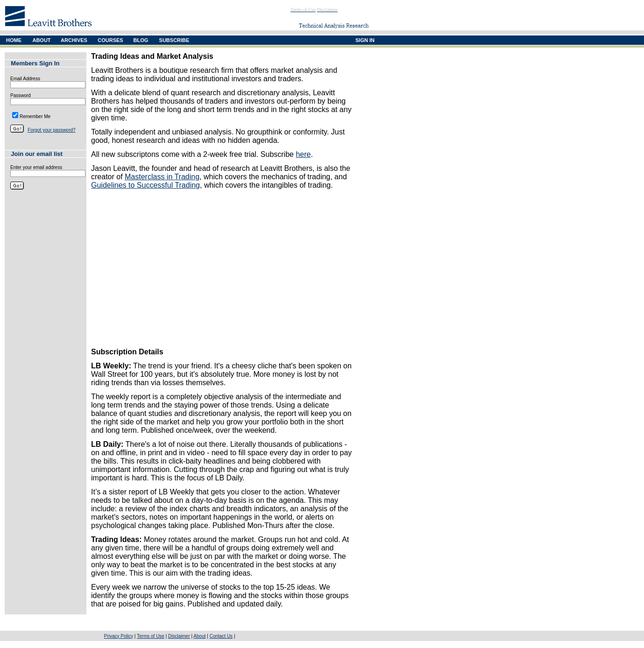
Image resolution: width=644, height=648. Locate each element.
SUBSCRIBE (174, 40)
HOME (14, 40)
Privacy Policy (119, 636)
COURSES (110, 40)
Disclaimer (179, 636)
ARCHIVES (74, 40)
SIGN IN (365, 40)
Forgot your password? (51, 130)
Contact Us (221, 636)
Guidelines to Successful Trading (145, 185)
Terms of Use (151, 636)
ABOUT (41, 40)
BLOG (141, 40)
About (199, 636)
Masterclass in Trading (162, 177)
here (303, 154)
